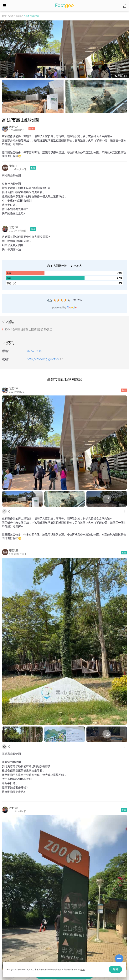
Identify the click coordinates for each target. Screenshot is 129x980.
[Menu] (5, 5)
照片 (119, 76)
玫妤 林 (14, 127)
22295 (77, 300)
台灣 (4, 16)
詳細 (83, 969)
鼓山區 (19, 16)
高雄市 (11, 16)
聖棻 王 (14, 166)
